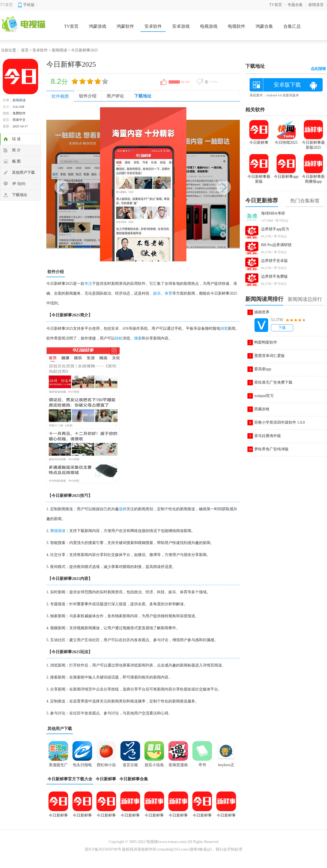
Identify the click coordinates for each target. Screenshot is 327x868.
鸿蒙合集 (264, 26)
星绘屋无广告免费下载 (273, 382)
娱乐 (157, 293)
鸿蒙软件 (125, 26)
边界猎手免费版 (274, 276)
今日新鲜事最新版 (202, 817)
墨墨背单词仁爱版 (270, 356)
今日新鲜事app (106, 817)
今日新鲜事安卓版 (226, 817)
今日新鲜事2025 (82, 817)
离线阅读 (58, 531)
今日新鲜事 (106, 779)
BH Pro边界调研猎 (276, 245)
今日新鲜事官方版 (130, 817)
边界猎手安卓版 (274, 261)
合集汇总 (292, 26)
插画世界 (262, 312)
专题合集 (295, 5)
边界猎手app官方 (275, 229)
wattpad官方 (264, 396)
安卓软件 (153, 26)
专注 (88, 284)
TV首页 (6, 5)
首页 (25, 50)
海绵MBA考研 (273, 213)
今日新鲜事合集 (134, 779)
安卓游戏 (181, 26)
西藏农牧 (262, 409)
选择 (123, 509)
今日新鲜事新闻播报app (178, 817)
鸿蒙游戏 (98, 26)
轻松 (119, 338)
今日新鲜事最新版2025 (313, 143)
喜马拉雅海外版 (268, 436)
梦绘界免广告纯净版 (271, 449)
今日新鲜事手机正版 (154, 817)
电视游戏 (209, 26)
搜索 (138, 338)
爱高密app (263, 369)
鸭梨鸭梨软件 (266, 342)
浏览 (224, 328)
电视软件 (237, 26)
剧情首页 (316, 5)
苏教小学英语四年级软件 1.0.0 (280, 422)
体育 (168, 293)
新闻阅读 (59, 50)
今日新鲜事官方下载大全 (70, 779)
